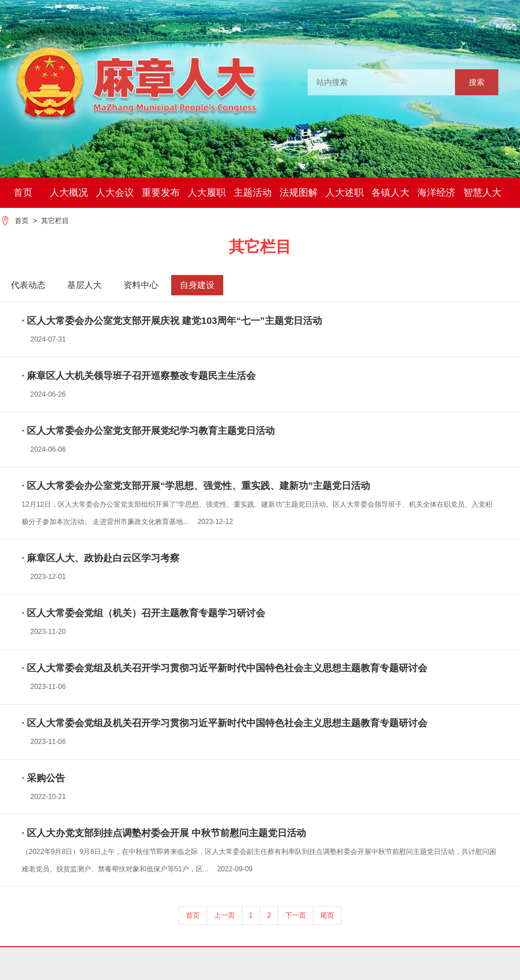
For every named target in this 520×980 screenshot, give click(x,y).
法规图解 (299, 192)
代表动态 (28, 285)
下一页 (296, 915)
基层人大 (84, 285)
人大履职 (207, 192)
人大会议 (115, 192)
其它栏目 (55, 221)
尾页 (327, 915)
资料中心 (141, 285)
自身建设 (197, 285)
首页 (23, 192)
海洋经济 (436, 192)
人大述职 (344, 192)
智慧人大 (482, 192)
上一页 (224, 915)
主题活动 (253, 192)
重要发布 (161, 192)
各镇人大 (390, 192)
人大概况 (69, 192)
